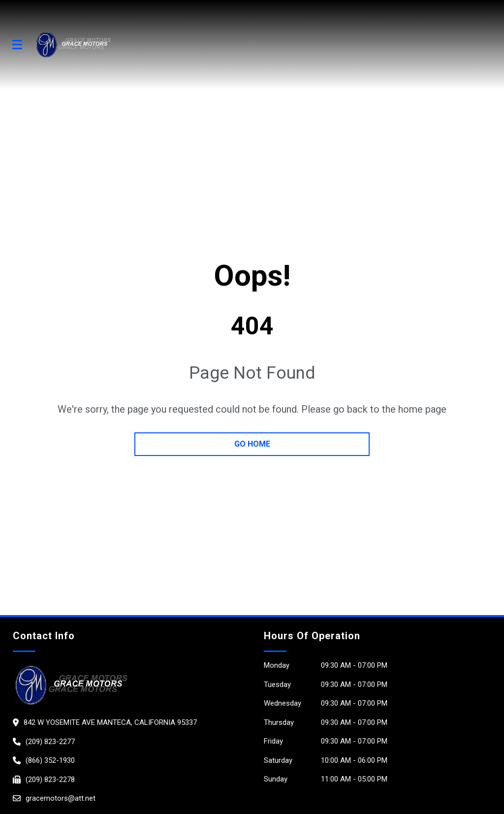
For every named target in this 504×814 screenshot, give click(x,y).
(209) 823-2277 (50, 742)
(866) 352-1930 (50, 760)
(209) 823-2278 (50, 780)
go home (252, 444)
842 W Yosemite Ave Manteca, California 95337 (110, 722)
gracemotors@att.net (61, 798)
